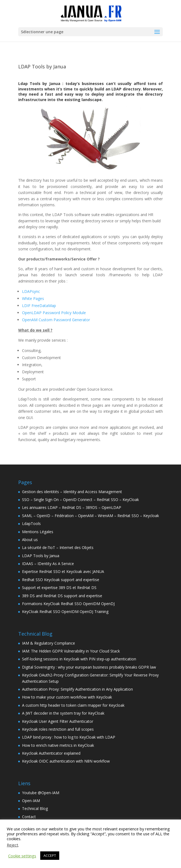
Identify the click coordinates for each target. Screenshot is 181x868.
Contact (29, 817)
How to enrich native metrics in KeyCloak (58, 745)
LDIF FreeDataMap (39, 306)
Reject (13, 845)
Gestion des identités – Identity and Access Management (72, 492)
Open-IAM (31, 801)
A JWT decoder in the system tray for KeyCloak (63, 713)
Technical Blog (35, 808)
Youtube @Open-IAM (41, 793)
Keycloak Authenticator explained (51, 753)
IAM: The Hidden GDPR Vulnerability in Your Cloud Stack (71, 651)
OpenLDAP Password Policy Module (54, 313)
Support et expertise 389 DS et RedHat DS (59, 588)
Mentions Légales (38, 532)
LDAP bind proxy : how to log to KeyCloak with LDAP (69, 737)
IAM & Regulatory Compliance (49, 643)
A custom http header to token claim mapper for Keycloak (73, 705)
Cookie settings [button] (22, 856)
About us (30, 540)
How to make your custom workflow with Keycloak (67, 697)
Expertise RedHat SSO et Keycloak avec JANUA (63, 571)
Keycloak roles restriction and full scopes (58, 729)
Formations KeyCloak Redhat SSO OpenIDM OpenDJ (68, 604)
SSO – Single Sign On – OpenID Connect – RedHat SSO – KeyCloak (80, 500)
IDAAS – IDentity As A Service (48, 564)
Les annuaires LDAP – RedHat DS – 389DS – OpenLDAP (72, 507)
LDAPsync (31, 291)
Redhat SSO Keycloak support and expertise (61, 580)
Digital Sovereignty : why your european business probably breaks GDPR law (89, 667)
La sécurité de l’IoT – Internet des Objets (58, 547)
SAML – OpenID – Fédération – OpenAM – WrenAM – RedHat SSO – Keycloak (90, 516)
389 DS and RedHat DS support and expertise (62, 596)
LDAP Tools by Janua (41, 556)
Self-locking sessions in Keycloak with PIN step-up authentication (79, 659)
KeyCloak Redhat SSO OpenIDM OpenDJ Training (65, 611)
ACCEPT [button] (50, 855)
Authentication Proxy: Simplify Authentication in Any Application (77, 689)
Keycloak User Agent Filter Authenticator (58, 721)
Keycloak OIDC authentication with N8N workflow (66, 761)
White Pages (33, 298)
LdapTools (31, 523)
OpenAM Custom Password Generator (56, 320)
